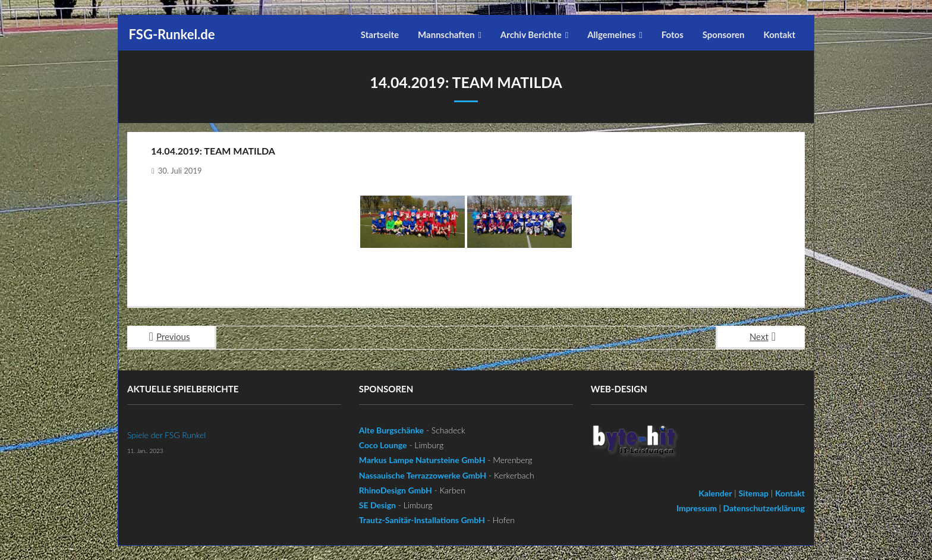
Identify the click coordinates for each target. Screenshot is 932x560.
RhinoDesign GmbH (396, 490)
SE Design (377, 504)
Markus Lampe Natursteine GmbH (422, 459)
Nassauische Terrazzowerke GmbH (423, 474)
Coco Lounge (383, 444)
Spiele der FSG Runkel (166, 434)
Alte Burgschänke (391, 430)
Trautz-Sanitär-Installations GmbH (422, 519)
